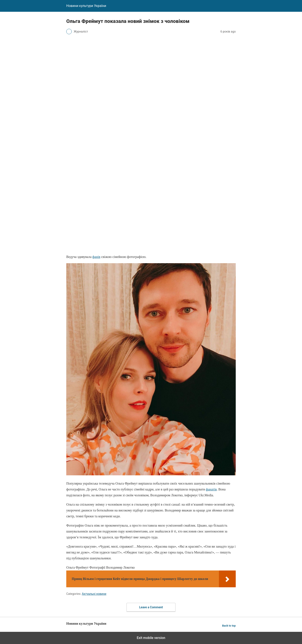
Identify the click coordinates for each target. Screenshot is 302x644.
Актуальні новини (94, 594)
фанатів (211, 489)
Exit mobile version (151, 638)
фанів (96, 257)
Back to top (229, 626)
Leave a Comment (151, 607)
